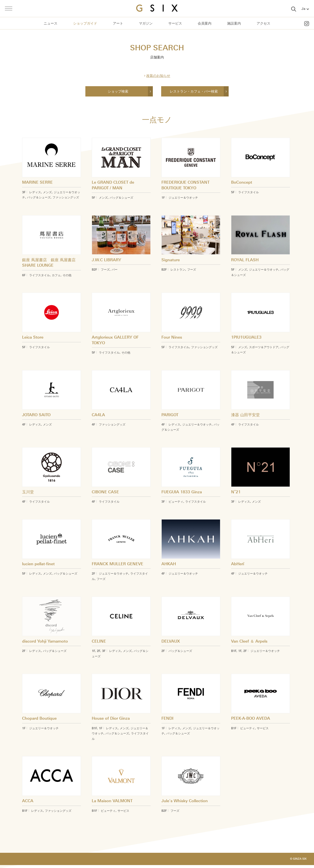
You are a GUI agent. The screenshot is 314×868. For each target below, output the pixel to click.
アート (118, 23)
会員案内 (205, 23)
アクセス (263, 23)
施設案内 (234, 23)
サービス (175, 23)
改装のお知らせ (158, 76)
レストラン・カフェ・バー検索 (194, 91)
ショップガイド (85, 23)
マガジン (146, 23)
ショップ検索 (118, 91)
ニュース (51, 23)
